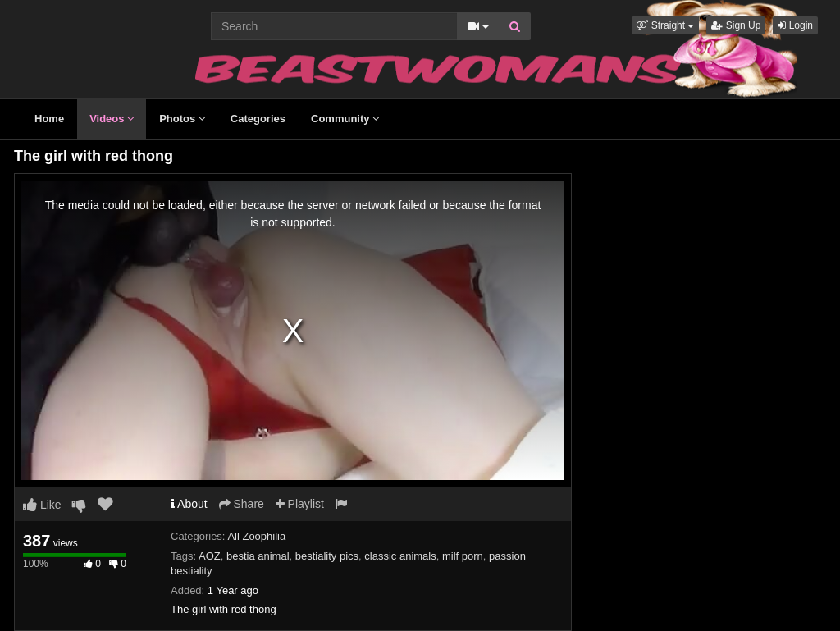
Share (242, 504)
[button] (665, 25)
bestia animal (258, 556)
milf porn (463, 556)
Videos (112, 119)
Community (345, 119)
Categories (258, 119)
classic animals (400, 556)
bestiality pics (327, 556)
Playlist (300, 504)
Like (42, 505)
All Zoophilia (256, 536)
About (189, 504)
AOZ (210, 556)
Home (49, 119)
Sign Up (736, 25)
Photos (182, 119)
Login (795, 25)
